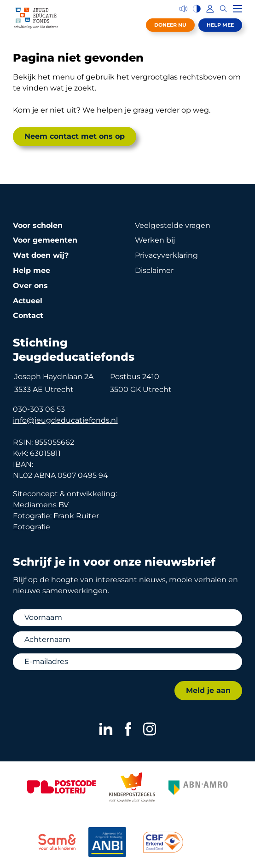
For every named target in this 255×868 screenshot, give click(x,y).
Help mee (220, 25)
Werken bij (155, 240)
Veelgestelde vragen (173, 225)
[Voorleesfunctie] (183, 9)
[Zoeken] (223, 9)
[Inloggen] (210, 9)
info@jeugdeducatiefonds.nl (65, 420)
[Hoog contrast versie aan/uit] (197, 9)
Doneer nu (170, 25)
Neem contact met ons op (75, 136)
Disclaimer (154, 270)
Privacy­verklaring (166, 255)
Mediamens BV (41, 505)
